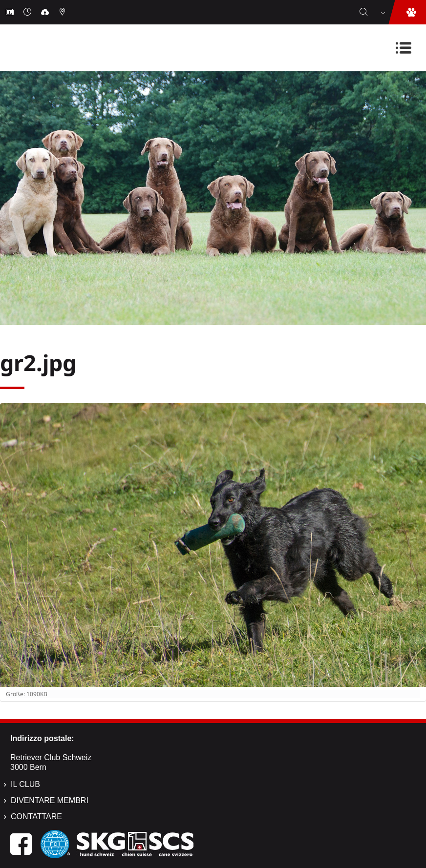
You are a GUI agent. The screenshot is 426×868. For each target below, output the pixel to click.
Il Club (25, 784)
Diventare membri (50, 800)
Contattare (36, 816)
